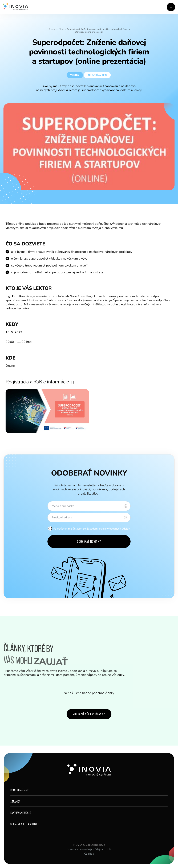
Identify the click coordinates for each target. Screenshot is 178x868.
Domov (52, 29)
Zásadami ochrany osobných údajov (108, 529)
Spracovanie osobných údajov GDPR (89, 849)
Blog (61, 29)
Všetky (75, 75)
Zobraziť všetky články (89, 714)
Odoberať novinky (89, 541)
